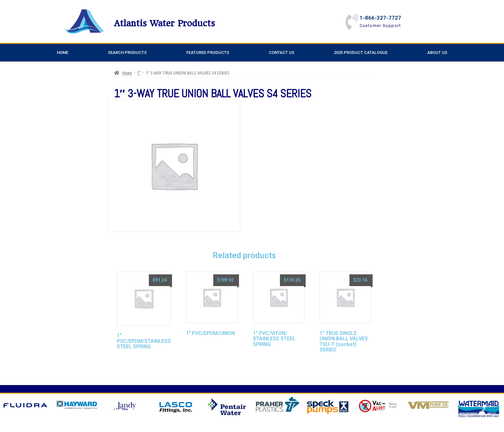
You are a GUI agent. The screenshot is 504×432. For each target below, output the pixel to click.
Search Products (127, 52)
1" (139, 73)
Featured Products (208, 52)
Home (63, 52)
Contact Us (282, 52)
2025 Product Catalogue (361, 52)
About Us (437, 52)
